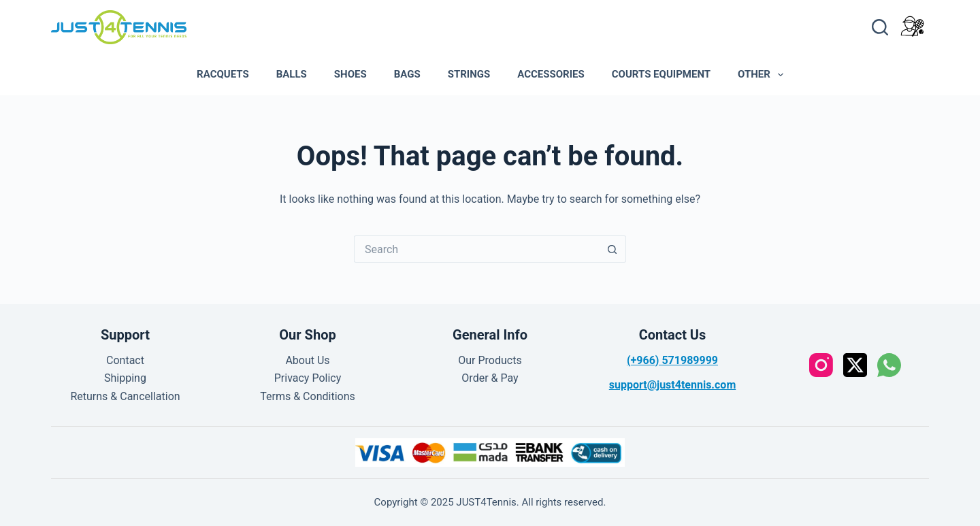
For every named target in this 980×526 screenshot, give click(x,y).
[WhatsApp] (889, 365)
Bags (407, 74)
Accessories (551, 74)
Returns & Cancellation (125, 396)
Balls (292, 74)
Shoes (350, 74)
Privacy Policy (308, 378)
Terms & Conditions (308, 396)
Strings (469, 74)
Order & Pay (490, 378)
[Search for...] (476, 249)
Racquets (223, 74)
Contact (125, 360)
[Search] (880, 27)
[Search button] (612, 249)
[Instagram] (821, 365)
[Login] (912, 27)
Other (763, 75)
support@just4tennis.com (672, 385)
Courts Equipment (661, 74)
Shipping (125, 378)
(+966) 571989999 (672, 360)
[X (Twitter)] (855, 365)
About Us (307, 360)
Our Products (490, 360)
